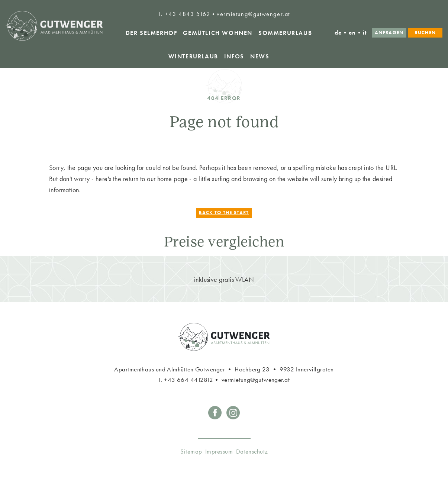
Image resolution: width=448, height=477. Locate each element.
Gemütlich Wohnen (218, 33)
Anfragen (389, 33)
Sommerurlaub (285, 33)
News (260, 56)
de (338, 33)
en (352, 33)
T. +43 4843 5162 (184, 14)
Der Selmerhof (152, 33)
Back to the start (224, 213)
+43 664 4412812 (189, 380)
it (365, 33)
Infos (234, 56)
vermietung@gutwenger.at (253, 14)
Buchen (425, 33)
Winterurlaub (193, 56)
